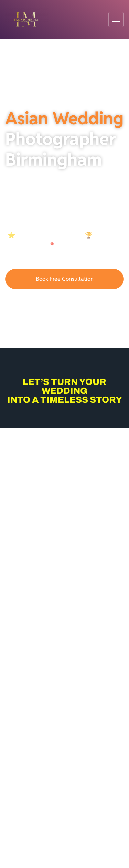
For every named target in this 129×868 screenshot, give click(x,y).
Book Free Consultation (65, 279)
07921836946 (65, 301)
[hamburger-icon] (116, 20)
